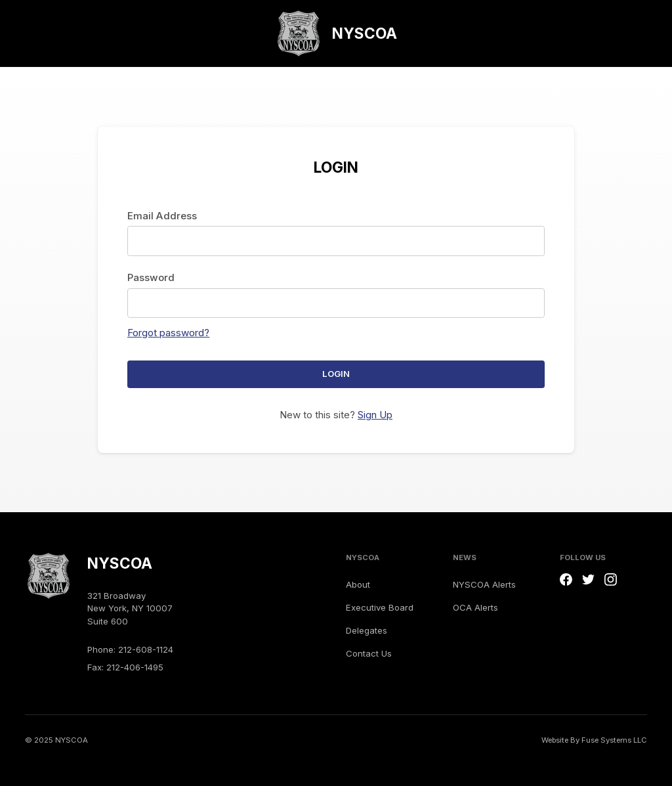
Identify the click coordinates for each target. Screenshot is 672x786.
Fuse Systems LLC (614, 740)
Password (151, 277)
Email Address (162, 216)
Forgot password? (168, 333)
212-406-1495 (135, 667)
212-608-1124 (146, 649)
